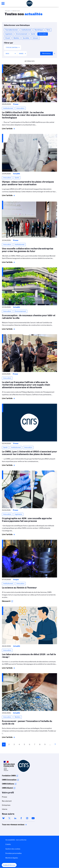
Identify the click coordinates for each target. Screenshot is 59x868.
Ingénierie (9, 34)
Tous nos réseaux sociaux (10, 825)
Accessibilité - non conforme (16, 840)
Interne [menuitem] (5, 809)
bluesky (3, 818)
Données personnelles (14, 853)
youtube (33, 818)
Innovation (43, 34)
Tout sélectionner (12, 30)
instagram (27, 818)
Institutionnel (26, 30)
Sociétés (26, 38)
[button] (9, 865)
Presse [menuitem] (4, 797)
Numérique (39, 30)
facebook (21, 818)
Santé (33, 34)
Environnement (22, 34)
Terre (48, 30)
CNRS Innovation (9, 780)
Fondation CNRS (9, 776)
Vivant (8, 38)
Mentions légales (12, 858)
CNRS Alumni (7, 788)
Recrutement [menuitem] (7, 801)
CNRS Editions (8, 784)
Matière (16, 38)
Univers (36, 38)
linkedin (15, 818)
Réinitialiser (46, 53)
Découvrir (6, 601)
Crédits (8, 844)
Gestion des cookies (13, 849)
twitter (9, 818)
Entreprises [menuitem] (6, 805)
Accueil (8, 11)
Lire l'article (7, 129)
